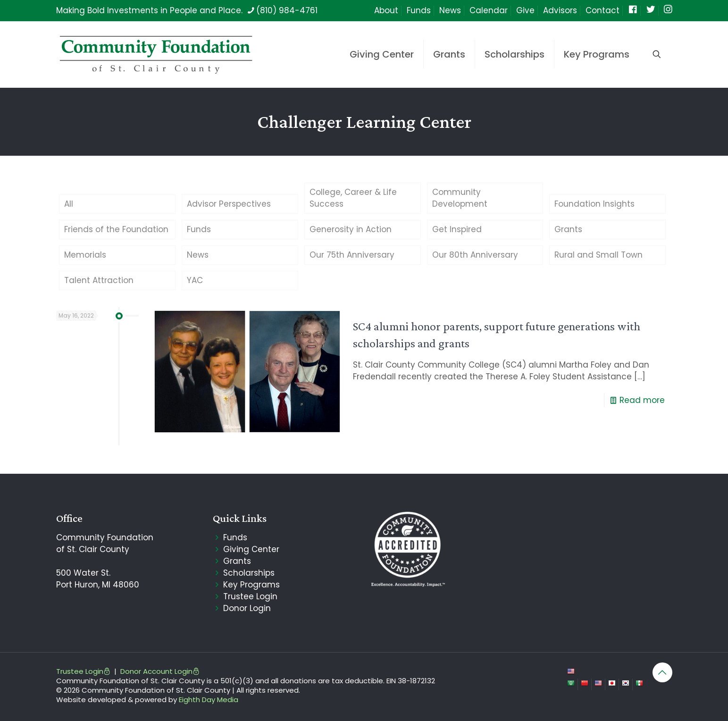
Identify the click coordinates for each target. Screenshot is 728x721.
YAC (195, 280)
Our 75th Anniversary (352, 255)
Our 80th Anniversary (475, 255)
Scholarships (249, 573)
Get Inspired (457, 229)
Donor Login (247, 608)
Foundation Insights (594, 204)
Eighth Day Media (209, 700)
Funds (419, 10)
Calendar (489, 10)
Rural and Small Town (598, 255)
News (450, 10)
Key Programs (251, 585)
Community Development (460, 198)
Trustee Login (250, 596)
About (386, 10)
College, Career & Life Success (353, 198)
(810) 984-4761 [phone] (287, 10)
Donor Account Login (160, 671)
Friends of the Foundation (116, 229)
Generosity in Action (351, 229)
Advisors (560, 10)
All (69, 204)
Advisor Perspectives (229, 204)
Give (525, 10)
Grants (568, 229)
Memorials (85, 255)
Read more (642, 400)
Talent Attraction (99, 280)
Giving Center (251, 549)
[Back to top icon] (662, 672)
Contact (602, 10)
